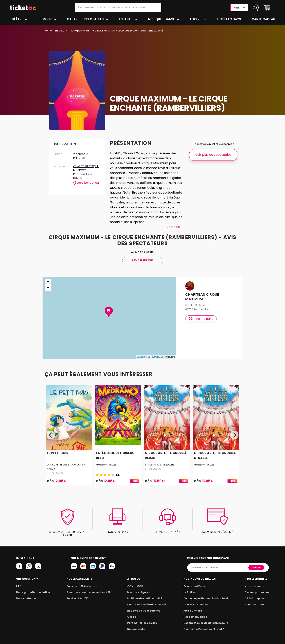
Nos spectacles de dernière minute (206, 620)
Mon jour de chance (197, 601)
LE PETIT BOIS (57, 453)
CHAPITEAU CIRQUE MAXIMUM (86, 168)
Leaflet (140, 357)
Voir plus (173, 227)
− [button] (48, 288)
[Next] (234, 435)
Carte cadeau (264, 19)
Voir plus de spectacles (213, 155)
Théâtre (17, 19)
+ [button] (48, 282)
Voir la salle (201, 319)
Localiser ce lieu (86, 183)
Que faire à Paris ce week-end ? (204, 626)
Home (48, 31)
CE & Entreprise (255, 595)
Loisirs (197, 19)
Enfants (126, 19)
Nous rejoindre (137, 626)
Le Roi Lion (191, 589)
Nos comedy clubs (196, 613)
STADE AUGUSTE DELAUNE (159, 465)
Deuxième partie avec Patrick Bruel (206, 595)
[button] (267, 8)
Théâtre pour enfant (79, 31)
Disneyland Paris (195, 583)
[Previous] (51, 435)
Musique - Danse (162, 19)
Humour (46, 19)
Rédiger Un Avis (142, 260)
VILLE (239, 8)
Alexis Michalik (194, 607)
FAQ (19, 583)
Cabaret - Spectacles (86, 19)
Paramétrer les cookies (142, 620)
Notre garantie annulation (32, 589)
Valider (256, 564)
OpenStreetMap (155, 357)
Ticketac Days (229, 19)
